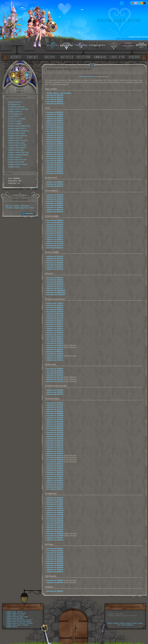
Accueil (109, 623)
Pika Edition (25, 206)
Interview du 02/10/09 (55, 430)
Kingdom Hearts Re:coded (18, 140)
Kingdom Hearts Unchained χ (19, 131)
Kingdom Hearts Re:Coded (15, 617)
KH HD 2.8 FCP (14, 116)
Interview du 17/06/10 (55, 114)
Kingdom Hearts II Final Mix (18, 155)
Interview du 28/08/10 (55, 481)
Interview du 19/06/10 (55, 305)
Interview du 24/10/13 (55, 131)
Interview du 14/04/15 (55, 156)
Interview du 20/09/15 (55, 169)
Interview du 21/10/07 (55, 409)
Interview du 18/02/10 (55, 453)
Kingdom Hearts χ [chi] (16, 133)
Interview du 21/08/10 (55, 479)
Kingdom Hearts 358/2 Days (18, 152)
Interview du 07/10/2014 (56, 295)
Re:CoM (23, 613)
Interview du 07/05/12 (55, 341)
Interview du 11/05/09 (55, 525)
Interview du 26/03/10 (55, 455)
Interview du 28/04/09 (55, 523)
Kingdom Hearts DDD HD (18, 136)
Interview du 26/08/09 (55, 424)
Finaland (16, 206)
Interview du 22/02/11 (55, 489)
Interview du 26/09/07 (55, 403)
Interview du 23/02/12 (55, 333)
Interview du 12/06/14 (55, 138)
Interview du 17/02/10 (55, 451)
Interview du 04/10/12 (55, 256)
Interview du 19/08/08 (55, 411)
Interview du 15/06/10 (55, 466)
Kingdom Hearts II (15, 157)
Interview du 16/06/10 (55, 468)
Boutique (129, 623)
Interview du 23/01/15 (55, 154)
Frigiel (32, 208)
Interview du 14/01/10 (55, 447)
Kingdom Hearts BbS (16, 150)
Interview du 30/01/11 (55, 322)
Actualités (115, 623)
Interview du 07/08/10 (55, 476)
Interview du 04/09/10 (55, 483)
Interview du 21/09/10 (55, 312)
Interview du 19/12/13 (55, 133)
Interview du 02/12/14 (55, 148)
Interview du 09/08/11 (55, 326)
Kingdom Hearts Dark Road (18, 109)
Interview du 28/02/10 (55, 572)
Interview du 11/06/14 (55, 227)
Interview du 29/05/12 (55, 99)
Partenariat (29, 213)
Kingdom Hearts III (15, 112)
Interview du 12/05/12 (55, 343)
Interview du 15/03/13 (55, 282)
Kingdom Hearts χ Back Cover (19, 126)
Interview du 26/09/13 (55, 127)
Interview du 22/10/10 (55, 314)
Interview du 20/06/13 (55, 121)
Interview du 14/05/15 (55, 197)
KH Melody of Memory (16, 107)
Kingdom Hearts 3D (15, 138)
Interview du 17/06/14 (55, 231)
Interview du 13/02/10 (55, 449)
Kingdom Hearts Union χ (17, 128)
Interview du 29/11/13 (55, 286)
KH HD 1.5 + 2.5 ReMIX (17, 119)
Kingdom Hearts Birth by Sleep (16, 620)
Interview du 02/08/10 (55, 373)
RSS (119, 625)
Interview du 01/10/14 (55, 241)
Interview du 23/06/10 (55, 307)
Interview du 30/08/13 (55, 284)
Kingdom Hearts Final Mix (18, 164)
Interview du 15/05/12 (55, 349)
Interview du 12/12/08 (55, 418)
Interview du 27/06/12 (55, 360)
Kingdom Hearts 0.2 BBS (17, 145)
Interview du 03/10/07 (55, 407)
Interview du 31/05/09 (55, 531)
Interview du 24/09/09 (55, 426)
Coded (26, 617)
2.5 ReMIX (30, 623)
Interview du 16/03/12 (55, 335)
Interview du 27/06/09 (55, 536)
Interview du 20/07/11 (55, 324)
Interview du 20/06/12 (55, 356)
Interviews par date (86, 76)
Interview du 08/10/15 (55, 173)
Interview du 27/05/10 (55, 462)
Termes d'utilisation (127, 625)
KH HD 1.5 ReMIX (15, 124)
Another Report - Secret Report (59, 93)
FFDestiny (9, 208)
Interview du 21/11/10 (55, 381)
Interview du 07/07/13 (55, 104)
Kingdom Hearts (14, 167)
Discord (135, 623)
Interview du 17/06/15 (55, 159)
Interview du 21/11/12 (55, 261)
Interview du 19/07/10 (55, 474)
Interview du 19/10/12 (55, 259)
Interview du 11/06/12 (55, 354)
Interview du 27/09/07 (55, 405)
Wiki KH (8, 206)
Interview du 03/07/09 (55, 422)
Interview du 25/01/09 (55, 420)
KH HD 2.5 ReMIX (15, 121)
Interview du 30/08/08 (55, 413)
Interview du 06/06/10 (55, 464)
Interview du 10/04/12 (55, 97)
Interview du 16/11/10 (55, 377)
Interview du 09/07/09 (55, 95)
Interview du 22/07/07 (55, 582)
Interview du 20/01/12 (55, 331)
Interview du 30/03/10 (55, 460)
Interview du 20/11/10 (55, 318)
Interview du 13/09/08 (55, 416)
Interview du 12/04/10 (55, 540)
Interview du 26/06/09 (55, 534)
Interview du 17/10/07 (55, 504)
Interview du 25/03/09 (55, 521)
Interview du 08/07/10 (55, 472)
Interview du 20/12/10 (55, 487)
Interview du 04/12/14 (55, 150)
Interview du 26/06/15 (55, 167)
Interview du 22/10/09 (55, 432)
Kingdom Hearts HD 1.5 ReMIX (16, 623)
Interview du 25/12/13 (55, 135)
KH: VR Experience (15, 114)
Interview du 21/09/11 (55, 328)
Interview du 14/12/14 (55, 152)
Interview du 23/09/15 (55, 171)
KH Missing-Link (14, 104)
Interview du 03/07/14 (55, 140)
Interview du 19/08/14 (55, 142)
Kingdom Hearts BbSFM (17, 148)
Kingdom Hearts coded (17, 143)
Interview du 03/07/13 (55, 123)
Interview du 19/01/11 (55, 320)
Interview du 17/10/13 (55, 129)
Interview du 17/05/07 (55, 580)
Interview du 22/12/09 (55, 434)
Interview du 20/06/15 (55, 161)
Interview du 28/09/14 (55, 144)
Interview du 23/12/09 (55, 437)
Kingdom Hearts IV (15, 102)
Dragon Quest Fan (21, 208)
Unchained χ (25, 625)
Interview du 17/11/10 (55, 316)
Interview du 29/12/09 (55, 439)
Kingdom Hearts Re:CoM (17, 160)
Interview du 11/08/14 (55, 235)
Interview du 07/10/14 (55, 146)
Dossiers (122, 623)
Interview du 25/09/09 (55, 428)
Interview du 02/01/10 (55, 441)
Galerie (140, 623)
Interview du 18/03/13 (55, 263)
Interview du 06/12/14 (55, 248)
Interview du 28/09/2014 (56, 292)
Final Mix (20, 612)
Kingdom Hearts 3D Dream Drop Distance (19, 622)
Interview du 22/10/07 (55, 506)
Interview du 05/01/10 (55, 445)
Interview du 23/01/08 (55, 508)
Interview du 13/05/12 (55, 345)
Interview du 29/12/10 (55, 394)
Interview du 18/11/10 (55, 379)
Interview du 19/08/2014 (56, 290)
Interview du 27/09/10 (55, 116)
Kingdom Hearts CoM (16, 162)
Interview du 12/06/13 (55, 119)
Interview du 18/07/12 (55, 101)
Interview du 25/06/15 (55, 165)
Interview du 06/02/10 (55, 112)
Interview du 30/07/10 (55, 310)
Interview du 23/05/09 (55, 527)
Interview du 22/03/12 (55, 337)
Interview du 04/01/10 (55, 443)
